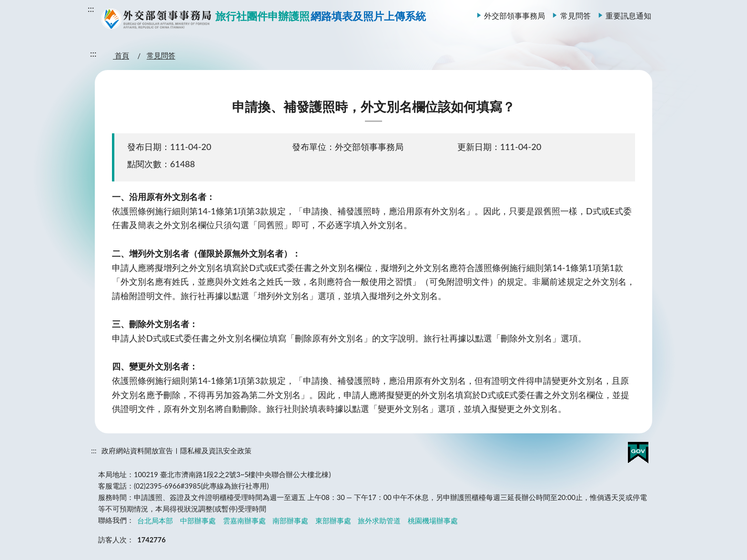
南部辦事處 (290, 520)
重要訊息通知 (628, 15)
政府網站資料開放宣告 (137, 451)
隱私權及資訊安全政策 (216, 451)
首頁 (121, 56)
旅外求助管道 (379, 520)
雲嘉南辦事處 (244, 520)
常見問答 (575, 15)
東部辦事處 (333, 520)
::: (91, 9)
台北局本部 (155, 520)
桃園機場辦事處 (433, 520)
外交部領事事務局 (515, 15)
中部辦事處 (198, 520)
